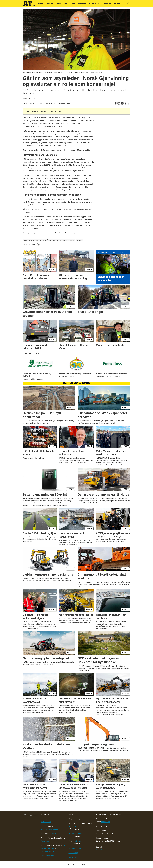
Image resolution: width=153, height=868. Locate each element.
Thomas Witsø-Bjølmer (50, 829)
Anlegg (41, 3)
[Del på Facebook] (116, 103)
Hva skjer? (82, 3)
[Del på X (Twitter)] (119, 103)
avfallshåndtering (48, 240)
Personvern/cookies (49, 856)
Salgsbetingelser (75, 848)
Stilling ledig (94, 3)
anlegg (79, 240)
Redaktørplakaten (48, 851)
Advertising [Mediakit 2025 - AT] (73, 857)
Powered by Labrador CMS (77, 865)
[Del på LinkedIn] (122, 103)
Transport (50, 3)
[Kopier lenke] (129, 103)
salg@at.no (77, 841)
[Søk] (128, 3)
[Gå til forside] (29, 4)
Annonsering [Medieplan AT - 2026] (73, 853)
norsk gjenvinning (31, 240)
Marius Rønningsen (76, 834)
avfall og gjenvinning (66, 240)
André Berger (74, 826)
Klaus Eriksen (46, 822)
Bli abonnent (119, 3)
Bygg (59, 3)
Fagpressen (46, 841)
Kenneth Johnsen (103, 850)
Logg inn (108, 3)
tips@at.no (56, 834)
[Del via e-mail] (125, 103)
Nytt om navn (69, 3)
